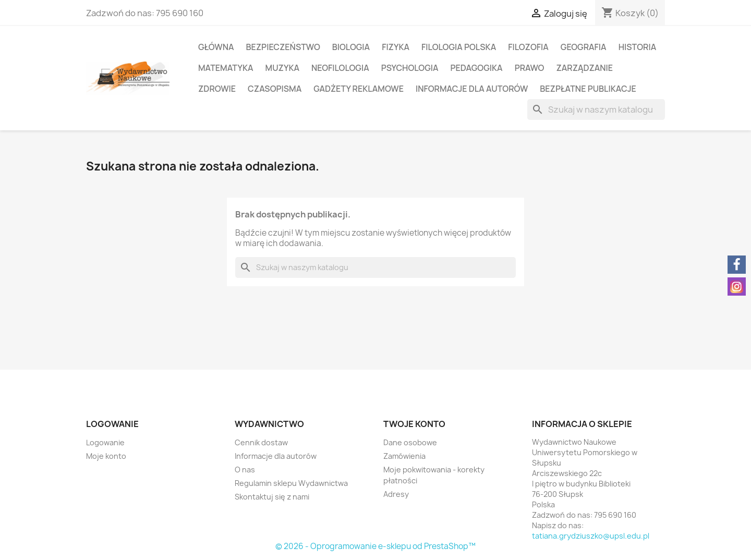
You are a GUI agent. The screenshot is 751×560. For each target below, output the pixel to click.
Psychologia (410, 68)
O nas (245, 470)
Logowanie (105, 442)
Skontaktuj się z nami (272, 497)
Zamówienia (404, 456)
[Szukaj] (596, 109)
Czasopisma (275, 89)
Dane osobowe (410, 442)
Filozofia (528, 47)
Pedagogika (477, 68)
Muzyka (282, 68)
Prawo (530, 68)
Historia (638, 47)
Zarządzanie (584, 68)
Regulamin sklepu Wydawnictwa (291, 483)
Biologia (351, 47)
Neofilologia (340, 68)
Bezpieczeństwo (283, 47)
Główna (216, 47)
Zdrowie (217, 89)
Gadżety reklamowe (359, 89)
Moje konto (106, 456)
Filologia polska (459, 47)
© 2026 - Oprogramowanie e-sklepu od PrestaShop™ (375, 546)
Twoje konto (414, 424)
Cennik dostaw (261, 442)
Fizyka (396, 47)
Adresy (396, 494)
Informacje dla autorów (472, 89)
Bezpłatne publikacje (588, 89)
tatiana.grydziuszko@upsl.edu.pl (591, 536)
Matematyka (226, 68)
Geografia (584, 47)
